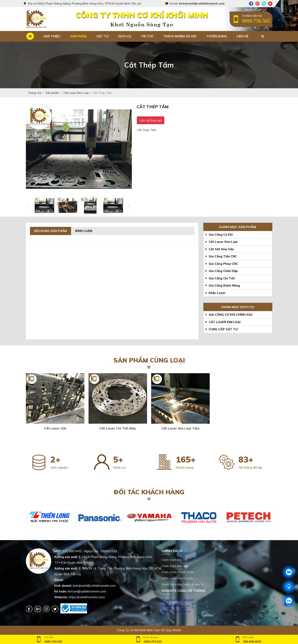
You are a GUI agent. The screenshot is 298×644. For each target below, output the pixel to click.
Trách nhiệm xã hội (180, 36)
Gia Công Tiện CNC (221, 256)
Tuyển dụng (216, 36)
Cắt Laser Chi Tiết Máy (118, 428)
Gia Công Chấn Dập (222, 271)
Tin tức (147, 36)
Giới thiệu (52, 36)
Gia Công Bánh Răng (223, 285)
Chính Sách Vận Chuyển (178, 578)
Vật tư (102, 36)
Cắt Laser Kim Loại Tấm (180, 428)
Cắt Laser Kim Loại (221, 242)
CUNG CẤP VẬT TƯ (222, 329)
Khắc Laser (216, 293)
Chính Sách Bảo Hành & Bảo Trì (183, 584)
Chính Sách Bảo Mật (175, 566)
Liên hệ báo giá (151, 120)
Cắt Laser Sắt (55, 428)
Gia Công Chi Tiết (220, 278)
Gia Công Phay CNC (222, 264)
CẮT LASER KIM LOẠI (223, 322)
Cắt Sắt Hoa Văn (220, 249)
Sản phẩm (78, 36)
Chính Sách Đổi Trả (174, 560)
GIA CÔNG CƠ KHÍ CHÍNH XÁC (229, 315)
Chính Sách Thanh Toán (178, 572)
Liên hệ (242, 36)
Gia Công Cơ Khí (219, 235)
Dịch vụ (125, 36)
